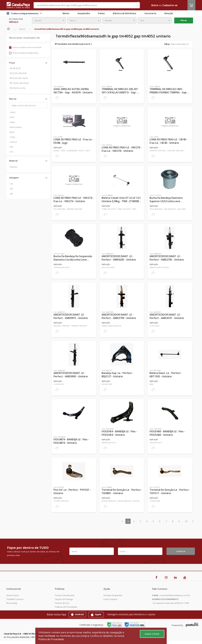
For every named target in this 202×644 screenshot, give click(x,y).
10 (186, 521)
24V (11, 189)
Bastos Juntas (16, 127)
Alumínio (14, 167)
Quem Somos (13, 595)
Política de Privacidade (51, 639)
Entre (155, 5)
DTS (11, 152)
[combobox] (49, 20)
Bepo (12, 132)
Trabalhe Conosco (15, 599)
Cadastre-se (170, 5)
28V (11, 194)
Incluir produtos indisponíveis (24, 53)
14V (11, 184)
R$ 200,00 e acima (18, 88)
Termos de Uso (62, 603)
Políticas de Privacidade (66, 607)
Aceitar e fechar (152, 634)
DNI (11, 147)
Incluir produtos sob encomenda (25, 47)
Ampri (12, 122)
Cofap (12, 137)
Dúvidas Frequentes (113, 595)
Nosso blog (12, 603)
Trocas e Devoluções (65, 595)
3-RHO (13, 112)
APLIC (12, 117)
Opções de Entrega (64, 599)
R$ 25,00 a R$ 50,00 (18, 73)
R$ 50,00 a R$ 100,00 (19, 78)
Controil (13, 142)
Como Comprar (110, 599)
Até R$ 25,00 (15, 68)
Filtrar (184, 20)
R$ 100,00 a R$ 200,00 (19, 83)
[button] (28, 63)
